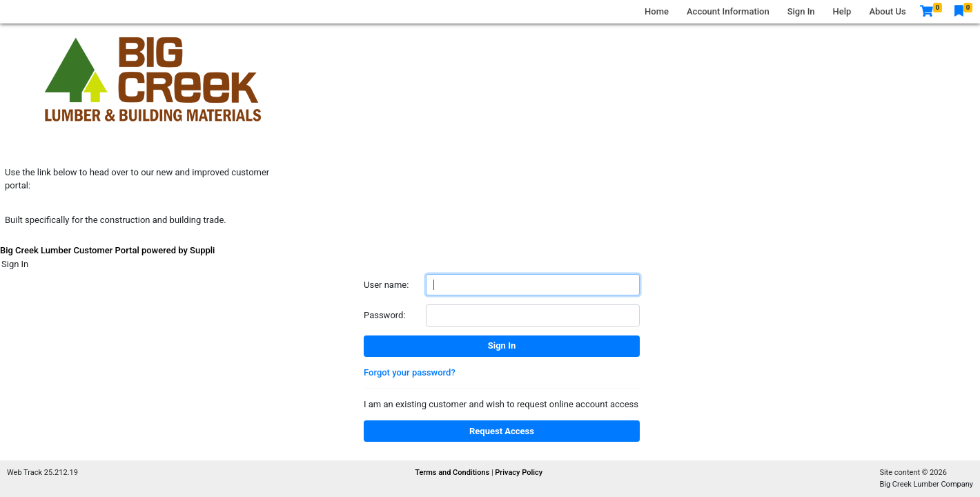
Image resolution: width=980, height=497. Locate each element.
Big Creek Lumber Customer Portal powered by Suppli (107, 250)
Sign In (801, 11)
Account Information (728, 11)
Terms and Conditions (453, 472)
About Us (887, 11)
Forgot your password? (410, 372)
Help (842, 11)
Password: (385, 315)
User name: (386, 285)
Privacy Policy (519, 472)
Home (657, 11)
